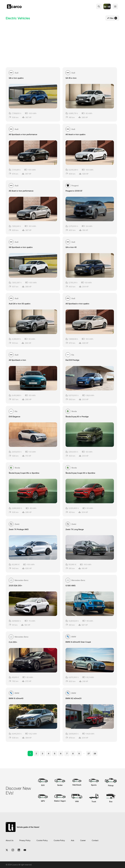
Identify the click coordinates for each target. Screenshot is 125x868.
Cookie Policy (42, 840)
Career (83, 840)
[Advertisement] (62, 39)
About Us (10, 840)
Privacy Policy (25, 840)
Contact (95, 840)
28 (95, 753)
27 (89, 753)
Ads (73, 840)
